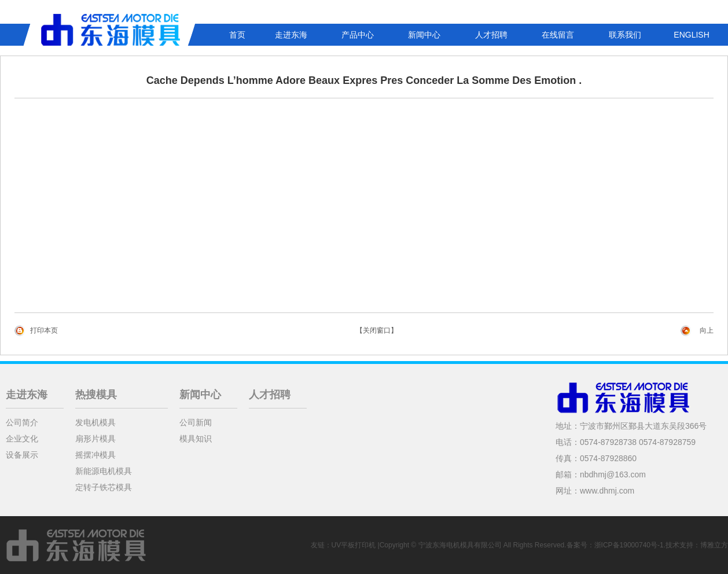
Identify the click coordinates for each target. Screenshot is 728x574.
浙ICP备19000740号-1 (629, 545)
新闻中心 (424, 35)
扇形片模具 (95, 439)
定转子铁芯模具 (104, 487)
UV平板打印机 (354, 545)
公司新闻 (196, 422)
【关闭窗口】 (377, 330)
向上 (707, 330)
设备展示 (22, 455)
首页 (237, 35)
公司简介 (22, 422)
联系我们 (625, 35)
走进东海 (291, 35)
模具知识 (196, 439)
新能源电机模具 (104, 471)
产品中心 (358, 35)
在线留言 (558, 35)
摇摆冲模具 (95, 455)
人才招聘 (491, 35)
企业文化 (22, 439)
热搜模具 (96, 395)
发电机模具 (95, 422)
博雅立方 (714, 545)
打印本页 (44, 330)
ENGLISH (691, 35)
